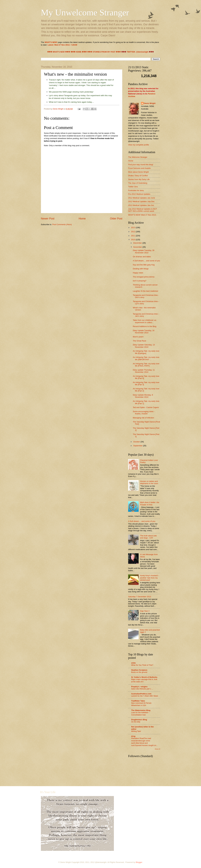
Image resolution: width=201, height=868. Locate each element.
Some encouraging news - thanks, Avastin (144, 413)
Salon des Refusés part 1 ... (142, 689)
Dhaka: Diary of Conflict (138, 176)
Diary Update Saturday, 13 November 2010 (144, 346)
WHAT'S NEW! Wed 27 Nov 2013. (142, 215)
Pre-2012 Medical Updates (139, 194)
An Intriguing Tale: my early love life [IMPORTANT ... (146, 358)
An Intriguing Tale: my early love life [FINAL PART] (146, 365)
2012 (133, 232)
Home (82, 219)
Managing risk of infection (143, 418)
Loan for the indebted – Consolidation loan (140, 714)
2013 (133, 228)
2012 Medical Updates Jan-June (142, 198)
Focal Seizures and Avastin (139, 168)
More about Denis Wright (138, 172)
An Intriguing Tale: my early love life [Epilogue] (146, 352)
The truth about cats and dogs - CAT (148, 537)
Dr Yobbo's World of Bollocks (144, 677)
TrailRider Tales (138, 701)
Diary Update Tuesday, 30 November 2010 (144, 251)
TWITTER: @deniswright (138, 52)
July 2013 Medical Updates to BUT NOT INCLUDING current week (143, 210)
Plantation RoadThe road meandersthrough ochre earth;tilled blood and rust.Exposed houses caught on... (144, 742)
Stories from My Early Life (139, 179)
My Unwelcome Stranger (85, 13)
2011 (133, 236)
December (138, 243)
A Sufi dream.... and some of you (146, 261)
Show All (157, 749)
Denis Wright (150, 103)
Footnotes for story (136, 190)
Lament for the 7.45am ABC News (145, 696)
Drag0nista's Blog (139, 720)
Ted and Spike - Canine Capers (146, 407)
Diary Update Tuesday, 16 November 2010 (144, 332)
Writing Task (136, 731)
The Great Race (139, 341)
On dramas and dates (142, 257)
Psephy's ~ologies (139, 687)
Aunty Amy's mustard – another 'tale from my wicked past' (150, 578)
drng (133, 736)
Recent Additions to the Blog (145, 326)
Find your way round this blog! (141, 165)
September (138, 446)
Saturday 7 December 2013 (140, 597)
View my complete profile (139, 145)
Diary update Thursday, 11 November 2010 (144, 371)
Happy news (138, 273)
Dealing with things (141, 269)
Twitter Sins (133, 187)
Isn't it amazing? (140, 281)
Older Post (116, 219)
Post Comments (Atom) (62, 224)
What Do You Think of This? (142, 665)
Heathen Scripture (139, 670)
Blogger (139, 862)
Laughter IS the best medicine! (146, 291)
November (138, 247)
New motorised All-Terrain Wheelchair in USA (141, 704)
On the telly (136, 722)
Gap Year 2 (145, 611)
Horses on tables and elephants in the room (149, 482)
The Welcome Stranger (138, 157)
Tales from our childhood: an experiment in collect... (145, 321)
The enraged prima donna (144, 277)
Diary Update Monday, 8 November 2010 (143, 396)
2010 (133, 240)
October (137, 442)
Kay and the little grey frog (144, 265)
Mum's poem (138, 337)
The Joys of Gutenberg (138, 183)
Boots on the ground (139, 672)
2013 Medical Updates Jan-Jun (141, 205)
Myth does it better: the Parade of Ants (150, 503)
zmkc (134, 663)
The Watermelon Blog (141, 710)
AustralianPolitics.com (141, 694)
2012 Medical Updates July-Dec (141, 201)
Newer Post (48, 219)
